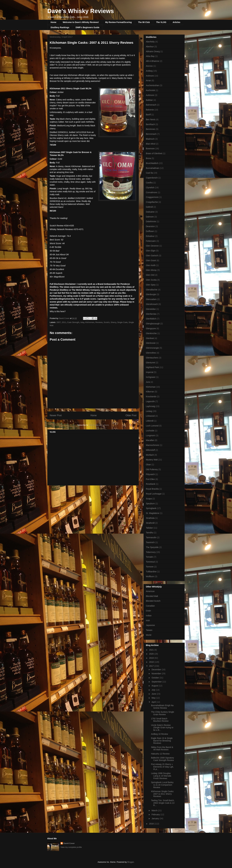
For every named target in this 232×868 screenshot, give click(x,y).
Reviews (99, 322)
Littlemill (150, 421)
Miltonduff (150, 450)
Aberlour (150, 47)
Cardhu (149, 183)
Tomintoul (150, 562)
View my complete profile (71, 847)
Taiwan (149, 630)
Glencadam (151, 299)
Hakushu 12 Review (160, 754)
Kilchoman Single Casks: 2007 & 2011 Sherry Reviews (163, 794)
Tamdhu (150, 533)
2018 (152, 662)
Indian (149, 616)
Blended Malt (152, 596)
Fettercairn (151, 241)
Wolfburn (150, 576)
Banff (148, 115)
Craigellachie (152, 202)
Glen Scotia (151, 280)
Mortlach (150, 455)
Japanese (150, 625)
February (156, 814)
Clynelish (150, 188)
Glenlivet (150, 338)
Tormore (150, 567)
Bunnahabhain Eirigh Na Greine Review (162, 707)
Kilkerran (150, 392)
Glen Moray (151, 270)
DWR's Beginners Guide (87, 27)
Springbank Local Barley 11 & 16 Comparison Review (162, 785)
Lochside (150, 431)
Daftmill (149, 207)
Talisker (149, 528)
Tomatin (150, 557)
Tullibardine (151, 572)
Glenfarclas (151, 314)
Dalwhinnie (151, 221)
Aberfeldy (150, 42)
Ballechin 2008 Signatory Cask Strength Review (163, 759)
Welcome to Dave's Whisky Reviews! (81, 22)
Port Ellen (150, 479)
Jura (148, 382)
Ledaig (149, 411)
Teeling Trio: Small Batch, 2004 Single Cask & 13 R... (163, 803)
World (149, 635)
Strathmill (150, 523)
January (156, 818)
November (157, 674)
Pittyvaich (150, 474)
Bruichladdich (152, 163)
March (155, 810)
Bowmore (150, 149)
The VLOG (161, 22)
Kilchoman (90, 322)
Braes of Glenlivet (154, 153)
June (154, 694)
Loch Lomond (152, 426)
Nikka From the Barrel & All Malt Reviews (162, 748)
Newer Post (56, 415)
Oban (148, 465)
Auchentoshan (153, 85)
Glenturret (150, 363)
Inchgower (151, 377)
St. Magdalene (153, 513)
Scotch (107, 322)
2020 (152, 654)
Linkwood (150, 416)
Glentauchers (152, 358)
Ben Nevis (151, 119)
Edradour (150, 236)
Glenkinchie (151, 333)
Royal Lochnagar (154, 494)
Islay (82, 322)
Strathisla (150, 518)
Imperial (150, 372)
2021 (152, 650)
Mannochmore (153, 445)
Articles (176, 22)
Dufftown (150, 231)
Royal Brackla (152, 489)
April (154, 702)
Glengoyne (151, 328)
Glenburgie (151, 294)
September (157, 682)
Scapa (149, 499)
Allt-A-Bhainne (153, 61)
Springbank (151, 508)
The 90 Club (144, 22)
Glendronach (152, 304)
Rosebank (151, 484)
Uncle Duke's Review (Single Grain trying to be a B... (162, 728)
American (150, 591)
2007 (59, 322)
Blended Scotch (153, 601)
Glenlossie (151, 343)
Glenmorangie (152, 348)
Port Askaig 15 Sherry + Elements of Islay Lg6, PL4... (162, 767)
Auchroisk (150, 90)
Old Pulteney (152, 469)
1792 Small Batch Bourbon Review (160, 720)
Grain (148, 611)
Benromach (151, 134)
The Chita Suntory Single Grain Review (163, 713)
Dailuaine (150, 212)
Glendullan (151, 309)
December (157, 670)
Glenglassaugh (153, 324)
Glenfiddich (151, 319)
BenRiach (150, 124)
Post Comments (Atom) (99, 425)
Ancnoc (149, 66)
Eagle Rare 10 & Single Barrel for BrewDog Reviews (162, 741)
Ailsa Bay (150, 56)
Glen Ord (150, 275)
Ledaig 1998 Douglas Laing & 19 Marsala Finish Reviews (161, 776)
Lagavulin (150, 401)
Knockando (151, 396)
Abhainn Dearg (153, 51)
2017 (152, 666)
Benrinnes (151, 129)
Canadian (150, 606)
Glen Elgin (151, 251)
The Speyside (152, 547)
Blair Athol (151, 144)
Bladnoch (150, 139)
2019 (152, 658)
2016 (152, 824)
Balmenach (151, 105)
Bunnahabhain (153, 168)
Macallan (150, 440)
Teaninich (150, 542)
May (154, 698)
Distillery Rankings (60, 27)
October (156, 678)
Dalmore (150, 217)
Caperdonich (152, 178)
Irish (148, 620)
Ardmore (150, 76)
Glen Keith (151, 265)
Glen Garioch (152, 256)
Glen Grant (151, 260)
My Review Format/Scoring (118, 22)
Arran (148, 80)
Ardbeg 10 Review (159, 734)
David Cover (69, 843)
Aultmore (150, 95)
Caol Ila (149, 173)
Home (53, 22)
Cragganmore (152, 197)
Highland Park (152, 367)
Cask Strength (73, 322)
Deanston (150, 226)
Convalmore (151, 192)
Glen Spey (151, 285)
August (155, 686)
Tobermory (151, 552)
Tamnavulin (151, 537)
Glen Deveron (152, 246)
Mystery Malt (152, 460)
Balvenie (150, 110)
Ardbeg (149, 71)
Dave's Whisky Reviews (81, 11)
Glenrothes (151, 353)
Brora (148, 158)
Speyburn (150, 504)
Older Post (131, 415)
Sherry (113, 322)
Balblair (149, 100)
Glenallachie (152, 290)
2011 (64, 322)
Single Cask (122, 322)
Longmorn (151, 435)
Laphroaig (150, 406)
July (154, 690)
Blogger (130, 862)
